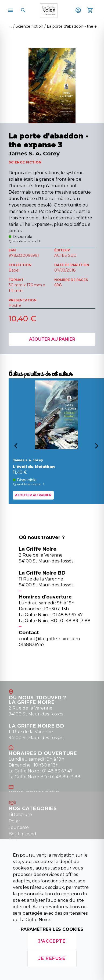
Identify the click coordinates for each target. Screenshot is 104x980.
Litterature (20, 815)
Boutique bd (22, 834)
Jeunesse (19, 827)
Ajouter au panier (52, 339)
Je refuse (52, 958)
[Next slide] (99, 448)
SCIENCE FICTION (25, 162)
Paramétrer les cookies (52, 929)
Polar (14, 821)
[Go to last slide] (14, 448)
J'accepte (52, 941)
